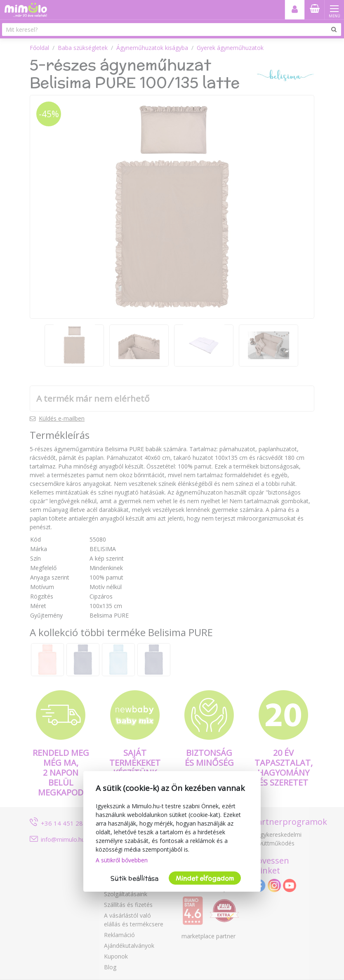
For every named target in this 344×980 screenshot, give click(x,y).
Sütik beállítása (134, 878)
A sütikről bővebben (122, 860)
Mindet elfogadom (205, 878)
